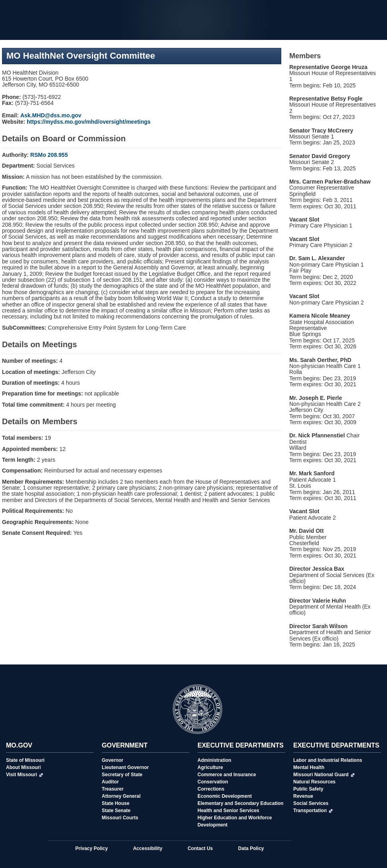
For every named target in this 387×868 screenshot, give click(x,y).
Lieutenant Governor (125, 767)
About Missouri (23, 767)
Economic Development (225, 796)
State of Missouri (25, 760)
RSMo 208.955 (49, 155)
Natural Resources (314, 782)
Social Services (311, 803)
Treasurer (113, 789)
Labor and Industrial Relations (328, 760)
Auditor (110, 782)
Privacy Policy (92, 848)
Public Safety (308, 789)
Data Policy (251, 848)
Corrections (211, 789)
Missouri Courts (120, 818)
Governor (113, 760)
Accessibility (147, 848)
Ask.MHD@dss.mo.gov (51, 115)
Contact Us (200, 848)
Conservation (213, 782)
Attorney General (121, 796)
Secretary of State (122, 775)
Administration (214, 760)
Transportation (313, 811)
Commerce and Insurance (227, 775)
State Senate (116, 811)
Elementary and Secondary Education (240, 803)
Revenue (303, 796)
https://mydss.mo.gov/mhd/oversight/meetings (89, 122)
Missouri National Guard (324, 775)
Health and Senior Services (228, 811)
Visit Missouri (25, 775)
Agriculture (210, 767)
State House (116, 803)
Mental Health (309, 767)
